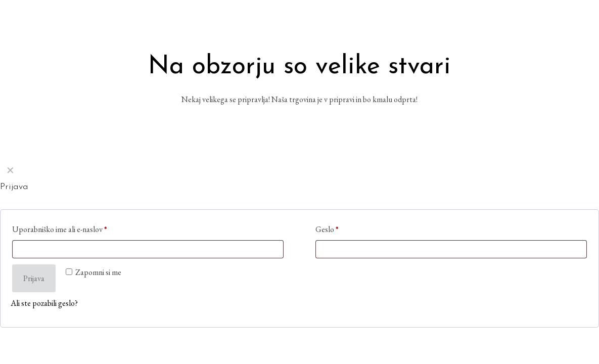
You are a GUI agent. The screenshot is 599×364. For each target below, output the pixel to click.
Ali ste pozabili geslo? (44, 303)
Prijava (34, 278)
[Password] (451, 249)
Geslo (327, 229)
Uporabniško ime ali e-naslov (60, 229)
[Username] (148, 249)
